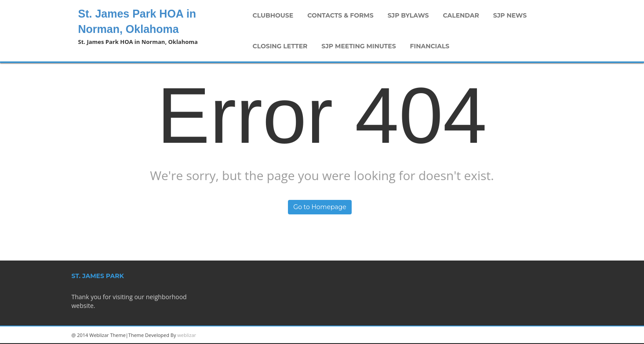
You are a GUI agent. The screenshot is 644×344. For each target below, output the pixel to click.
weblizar (187, 335)
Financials (430, 46)
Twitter (542, 335)
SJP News (510, 15)
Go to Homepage (320, 207)
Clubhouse (273, 15)
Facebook (562, 335)
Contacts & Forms (340, 15)
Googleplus (522, 335)
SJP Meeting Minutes (358, 46)
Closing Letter (280, 46)
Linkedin (502, 335)
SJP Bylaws (408, 15)
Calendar (461, 15)
